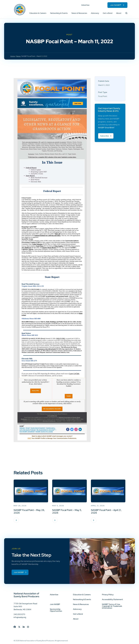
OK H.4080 (25, 322)
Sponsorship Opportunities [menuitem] (56, 610)
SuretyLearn (50, 428)
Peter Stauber (59, 246)
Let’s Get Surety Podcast (28, 430)
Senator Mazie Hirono (49, 248)
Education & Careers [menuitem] (38, 13)
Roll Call (57, 234)
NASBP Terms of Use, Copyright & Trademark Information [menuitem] (112, 606)
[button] (46, 13)
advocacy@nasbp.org (49, 421)
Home (13, 56)
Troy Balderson (26, 248)
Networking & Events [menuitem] (59, 13)
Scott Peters (40, 246)
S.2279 (25, 364)
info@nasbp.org (20, 617)
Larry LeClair (74, 374)
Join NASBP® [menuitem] (116, 5)
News (18, 56)
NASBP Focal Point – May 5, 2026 (67, 511)
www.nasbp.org (52, 416)
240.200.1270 (19, 614)
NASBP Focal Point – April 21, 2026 (106, 511)
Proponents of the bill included (46, 349)
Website (22, 428)
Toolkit (69, 396)
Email (28, 428)
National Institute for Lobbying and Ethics (48, 236)
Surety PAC (36, 391)
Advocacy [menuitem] (95, 13)
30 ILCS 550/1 (61, 339)
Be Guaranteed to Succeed (45, 430)
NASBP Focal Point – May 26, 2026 (29, 511)
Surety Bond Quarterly (38, 428)
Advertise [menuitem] (85, 5)
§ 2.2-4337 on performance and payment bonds (54, 296)
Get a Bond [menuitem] (108, 13)
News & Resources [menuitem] (79, 13)
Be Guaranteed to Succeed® (52, 409)
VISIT (29, 438)
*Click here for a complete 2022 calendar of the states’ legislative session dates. (52, 157)
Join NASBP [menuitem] (55, 604)
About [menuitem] (119, 13)
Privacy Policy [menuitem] (108, 595)
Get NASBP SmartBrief (27, 432)
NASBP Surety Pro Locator (44, 432)
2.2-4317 (68, 302)
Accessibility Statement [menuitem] (112, 599)
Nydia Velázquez (37, 244)
